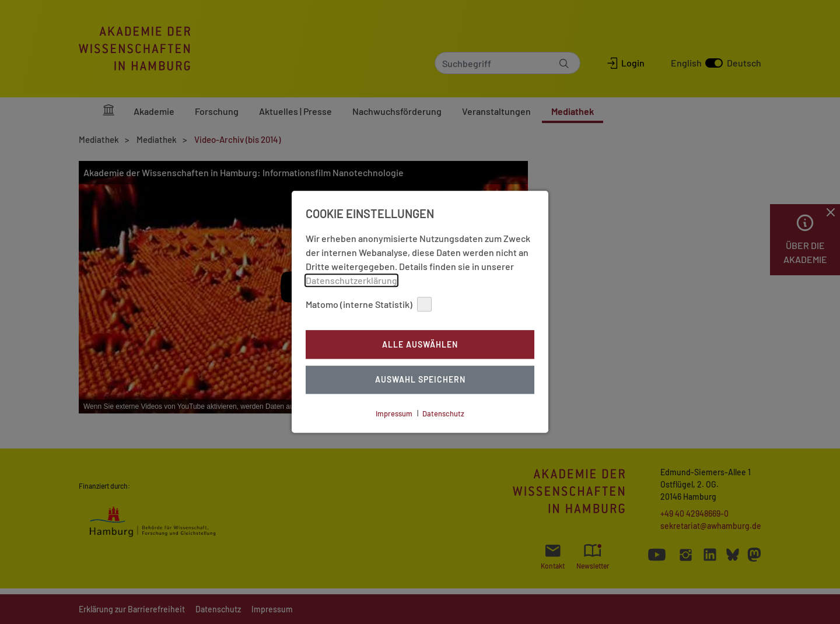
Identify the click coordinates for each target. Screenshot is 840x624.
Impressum (394, 413)
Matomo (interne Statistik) (369, 304)
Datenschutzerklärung (351, 280)
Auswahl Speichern (420, 380)
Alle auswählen (420, 344)
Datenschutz (443, 413)
